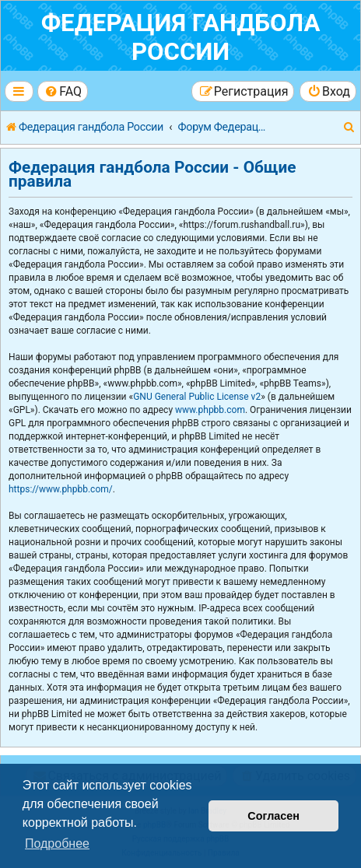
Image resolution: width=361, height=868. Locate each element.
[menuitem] (63, 91)
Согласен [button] (273, 816)
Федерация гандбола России (181, 37)
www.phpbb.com (210, 410)
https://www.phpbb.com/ (61, 489)
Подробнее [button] (57, 843)
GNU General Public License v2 (197, 397)
